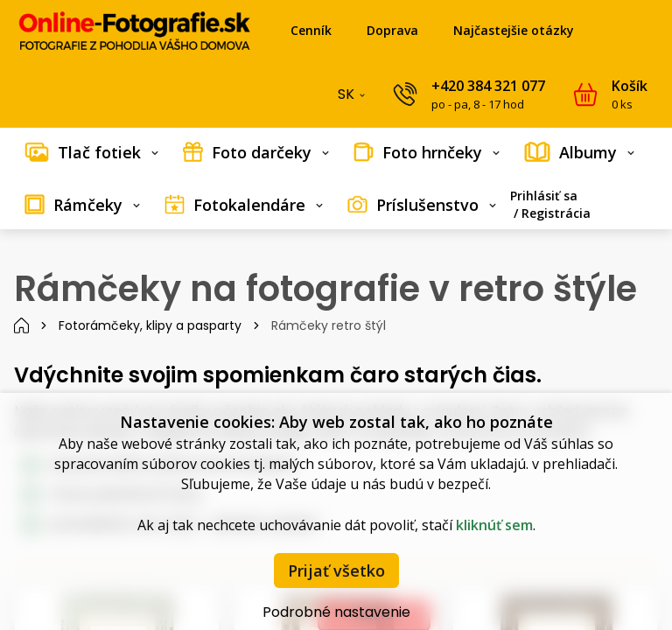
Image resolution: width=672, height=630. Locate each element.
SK (353, 98)
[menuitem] (91, 152)
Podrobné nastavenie (336, 612)
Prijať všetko (336, 570)
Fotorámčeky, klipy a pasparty (150, 325)
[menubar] (336, 178)
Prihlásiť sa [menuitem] (544, 196)
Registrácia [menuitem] (556, 213)
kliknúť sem (494, 525)
